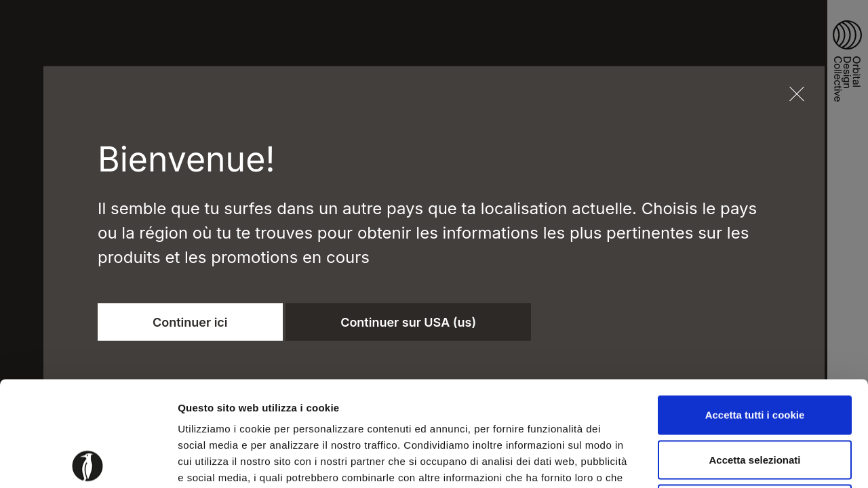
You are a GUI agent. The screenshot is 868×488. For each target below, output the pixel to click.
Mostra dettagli (713, 461)
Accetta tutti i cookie (755, 310)
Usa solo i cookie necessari (755, 399)
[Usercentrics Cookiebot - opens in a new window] (88, 462)
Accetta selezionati (754, 355)
